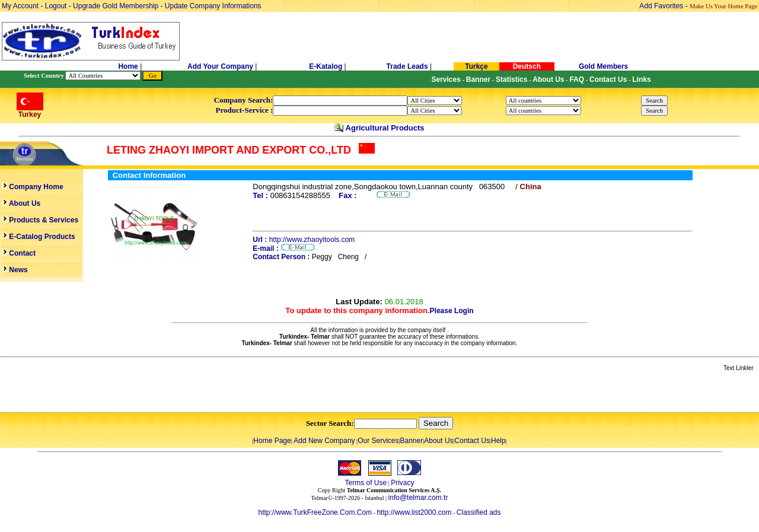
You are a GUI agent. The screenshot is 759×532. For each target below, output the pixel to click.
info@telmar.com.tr (418, 498)
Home (129, 66)
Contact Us (472, 441)
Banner (412, 441)
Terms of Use (366, 483)
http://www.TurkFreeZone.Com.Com (315, 512)
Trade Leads (407, 66)
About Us (439, 441)
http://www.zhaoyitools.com (312, 240)
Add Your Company (221, 66)
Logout (56, 6)
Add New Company (324, 441)
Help (498, 441)
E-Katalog (326, 66)
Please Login (452, 311)
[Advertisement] (141, 393)
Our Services (378, 441)
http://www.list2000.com (414, 512)
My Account (21, 6)
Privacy (402, 483)
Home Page (272, 441)
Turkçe (476, 66)
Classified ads (479, 512)
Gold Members (603, 66)
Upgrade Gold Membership (117, 6)
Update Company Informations (213, 6)
